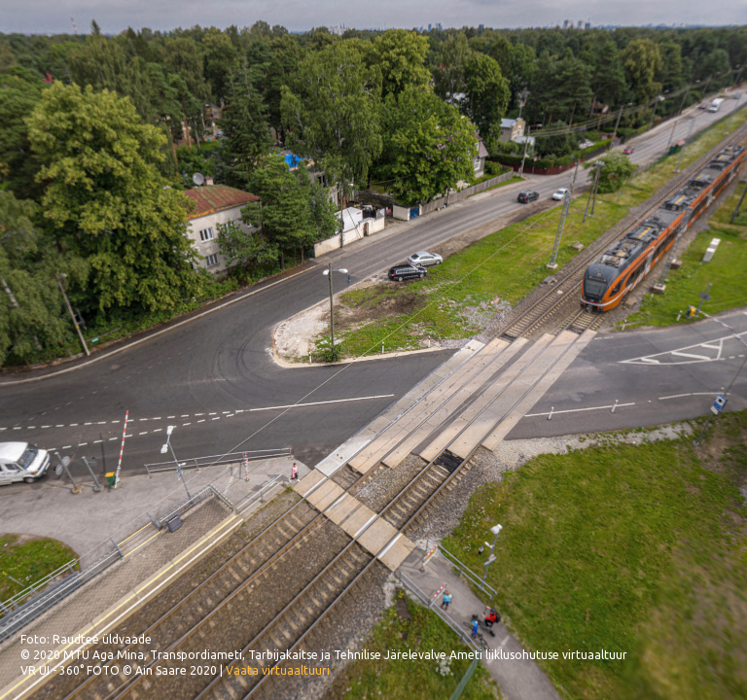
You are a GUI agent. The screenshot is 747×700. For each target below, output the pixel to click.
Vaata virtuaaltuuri (278, 670)
